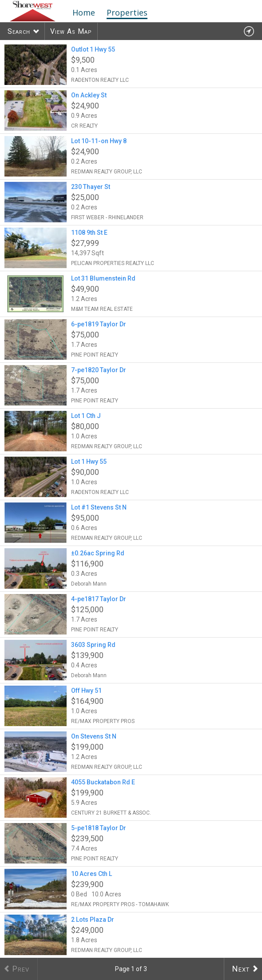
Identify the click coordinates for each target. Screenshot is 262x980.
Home (84, 12)
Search (19, 31)
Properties (127, 12)
